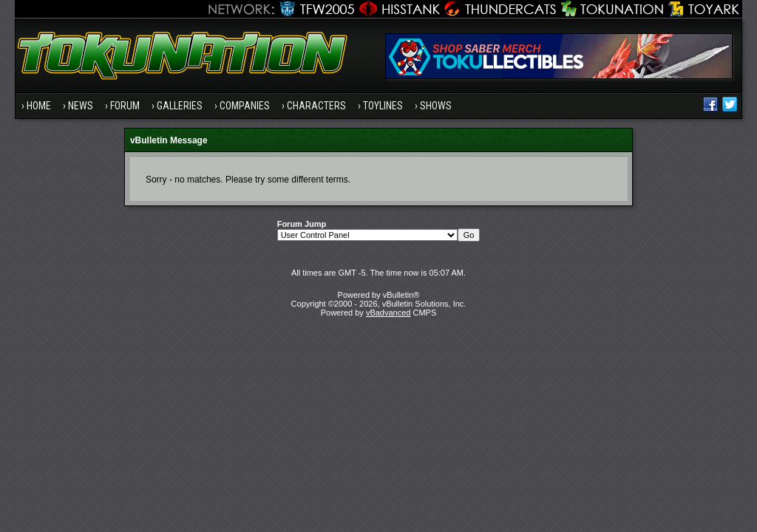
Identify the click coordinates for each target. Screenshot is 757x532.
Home (39, 106)
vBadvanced (388, 313)
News (81, 106)
